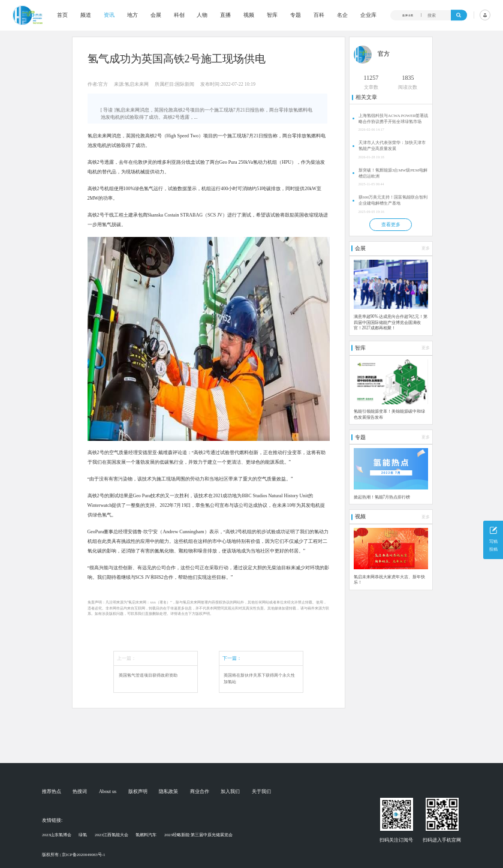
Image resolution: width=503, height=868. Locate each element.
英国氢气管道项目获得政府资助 (148, 675)
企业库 (368, 15)
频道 (86, 15)
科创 (179, 15)
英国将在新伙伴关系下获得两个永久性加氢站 (259, 679)
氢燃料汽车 (146, 835)
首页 (62, 15)
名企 (342, 15)
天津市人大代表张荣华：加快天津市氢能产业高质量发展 (392, 146)
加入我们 (230, 792)
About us (108, 792)
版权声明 (138, 792)
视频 (249, 15)
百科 (319, 15)
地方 (132, 15)
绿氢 (83, 835)
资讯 (109, 15)
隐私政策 (168, 792)
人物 (202, 15)
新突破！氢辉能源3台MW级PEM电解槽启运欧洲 (393, 173)
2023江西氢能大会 (112, 835)
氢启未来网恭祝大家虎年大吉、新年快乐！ (389, 580)
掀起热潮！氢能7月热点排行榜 (382, 497)
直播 (225, 15)
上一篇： (126, 658)
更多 (426, 248)
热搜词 (80, 792)
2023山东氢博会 (57, 835)
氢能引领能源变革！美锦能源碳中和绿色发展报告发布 (389, 415)
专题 (296, 15)
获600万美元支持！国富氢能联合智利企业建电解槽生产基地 (393, 200)
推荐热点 (52, 792)
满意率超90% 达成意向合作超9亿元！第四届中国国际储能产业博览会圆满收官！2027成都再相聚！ (391, 322)
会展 (156, 15)
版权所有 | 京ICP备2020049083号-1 (74, 855)
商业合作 (200, 792)
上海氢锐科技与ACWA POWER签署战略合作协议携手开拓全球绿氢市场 (393, 119)
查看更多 (391, 225)
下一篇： (232, 658)
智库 (272, 15)
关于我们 (261, 792)
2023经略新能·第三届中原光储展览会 (198, 835)
